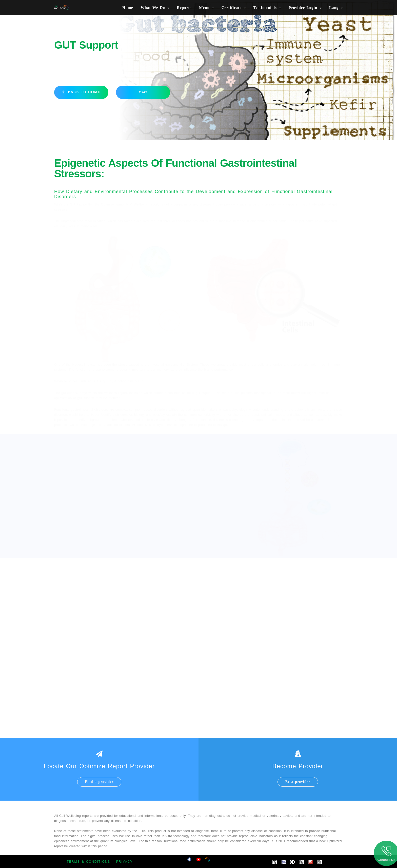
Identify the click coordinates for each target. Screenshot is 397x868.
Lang (336, 8)
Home (128, 8)
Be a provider (298, 782)
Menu (206, 8)
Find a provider (99, 782)
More (143, 92)
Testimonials (267, 8)
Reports (184, 8)
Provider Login (305, 8)
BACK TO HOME (81, 92)
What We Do (155, 8)
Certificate (234, 8)
